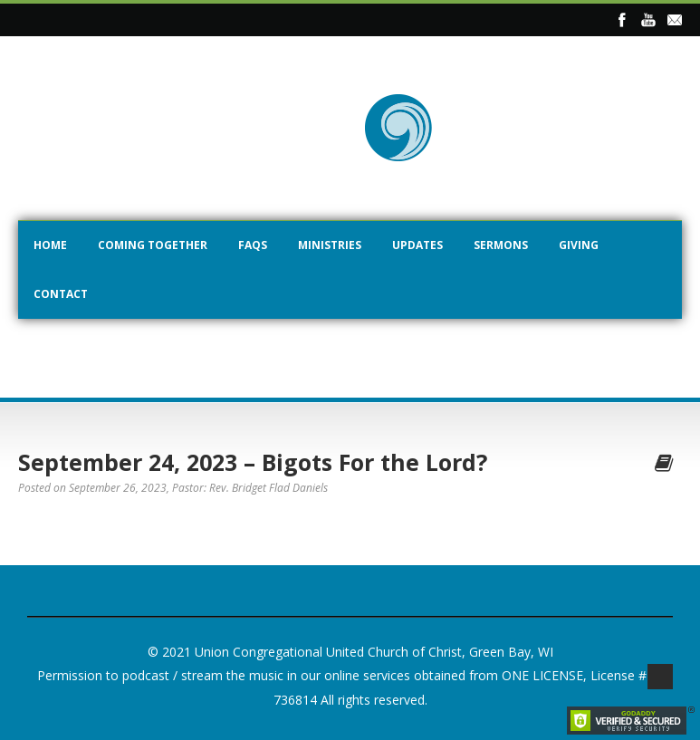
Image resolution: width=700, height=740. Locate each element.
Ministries (330, 245)
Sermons (501, 245)
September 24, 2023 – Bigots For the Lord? (253, 462)
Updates (417, 245)
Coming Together (153, 245)
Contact (61, 294)
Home (50, 245)
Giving (579, 245)
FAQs (253, 245)
